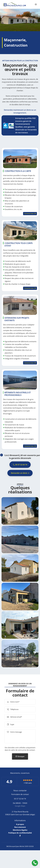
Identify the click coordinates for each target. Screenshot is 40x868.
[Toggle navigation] (36, 4)
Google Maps (20, 806)
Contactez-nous (30, 213)
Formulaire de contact (20, 794)
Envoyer (21, 756)
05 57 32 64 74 (20, 799)
